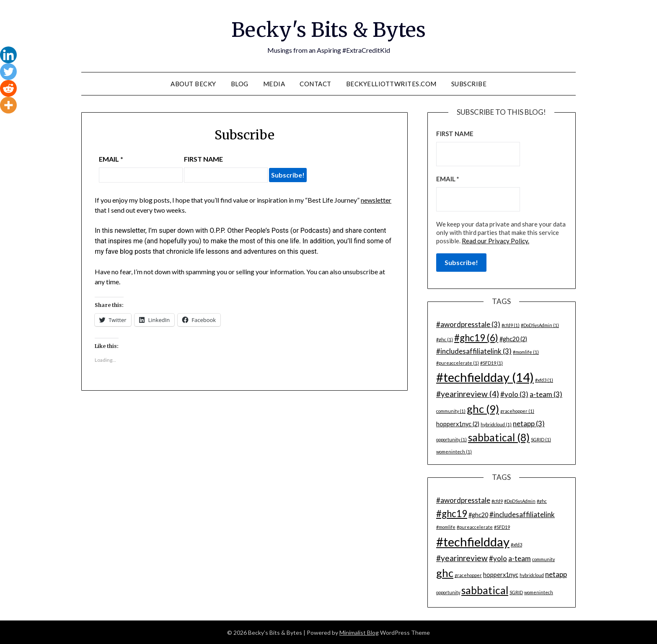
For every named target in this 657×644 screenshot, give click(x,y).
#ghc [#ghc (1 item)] (445, 339)
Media (274, 83)
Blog (240, 83)
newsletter (376, 200)
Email (111, 159)
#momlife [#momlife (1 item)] (526, 352)
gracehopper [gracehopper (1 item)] (517, 411)
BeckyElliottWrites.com (391, 83)
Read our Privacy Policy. (495, 240)
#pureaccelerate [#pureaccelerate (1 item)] (458, 362)
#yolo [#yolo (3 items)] (514, 394)
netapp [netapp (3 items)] (529, 423)
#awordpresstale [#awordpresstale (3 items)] (468, 324)
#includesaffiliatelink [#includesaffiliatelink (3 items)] (474, 351)
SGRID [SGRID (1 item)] (541, 439)
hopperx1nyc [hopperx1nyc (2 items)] (458, 424)
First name (203, 159)
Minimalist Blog (359, 632)
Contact (316, 83)
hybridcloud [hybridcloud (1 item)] (496, 424)
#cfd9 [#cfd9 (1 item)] (511, 325)
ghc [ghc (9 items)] (483, 408)
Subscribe (469, 83)
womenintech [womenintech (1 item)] (454, 451)
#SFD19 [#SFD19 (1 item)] (491, 362)
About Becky (193, 83)
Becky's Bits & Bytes (328, 30)
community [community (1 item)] (451, 411)
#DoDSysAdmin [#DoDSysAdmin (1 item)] (540, 325)
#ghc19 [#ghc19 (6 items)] (476, 337)
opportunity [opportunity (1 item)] (451, 439)
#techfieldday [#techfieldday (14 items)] (485, 377)
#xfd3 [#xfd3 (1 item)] (544, 380)
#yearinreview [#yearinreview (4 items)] (468, 393)
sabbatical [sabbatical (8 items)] (499, 437)
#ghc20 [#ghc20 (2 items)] (513, 339)
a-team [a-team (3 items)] (546, 394)
